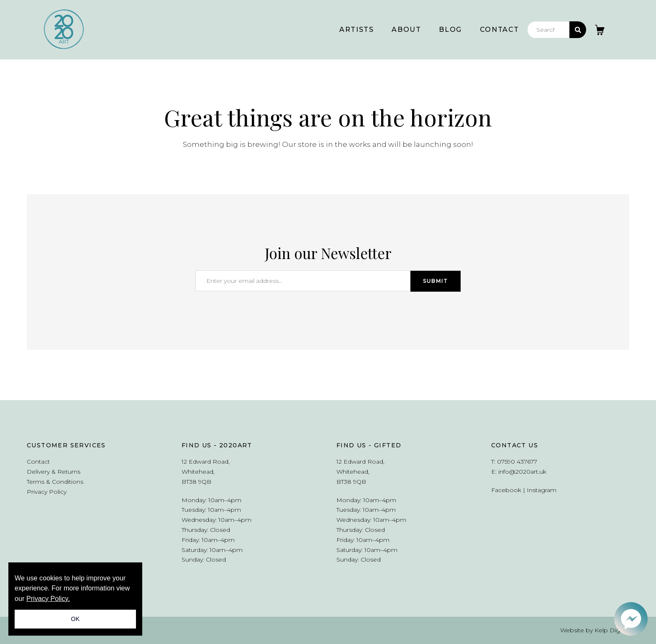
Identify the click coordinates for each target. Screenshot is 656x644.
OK (76, 619)
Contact (500, 30)
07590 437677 (517, 462)
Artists (356, 30)
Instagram (542, 490)
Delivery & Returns (54, 472)
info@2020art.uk (522, 472)
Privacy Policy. (48, 598)
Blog (450, 30)
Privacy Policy (47, 492)
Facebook (506, 490)
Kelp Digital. (612, 630)
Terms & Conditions (55, 482)
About (406, 30)
